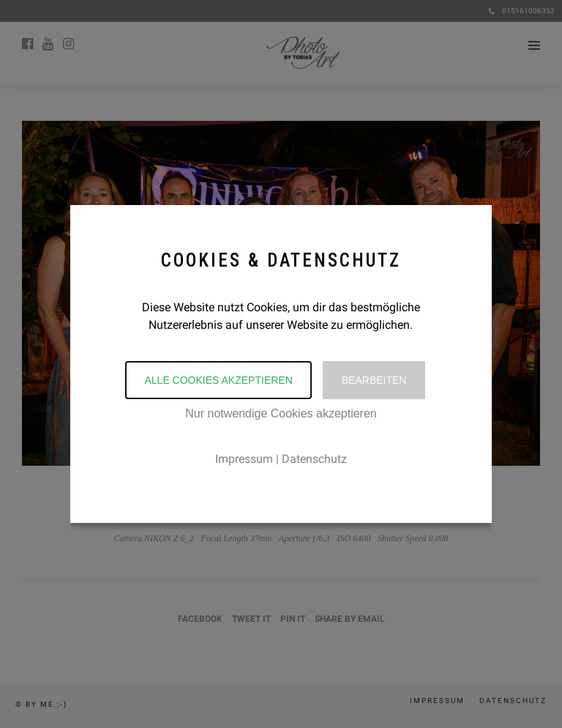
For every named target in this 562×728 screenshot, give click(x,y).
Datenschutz (314, 459)
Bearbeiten (374, 380)
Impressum (244, 459)
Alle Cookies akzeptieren (218, 380)
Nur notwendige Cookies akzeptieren (281, 413)
